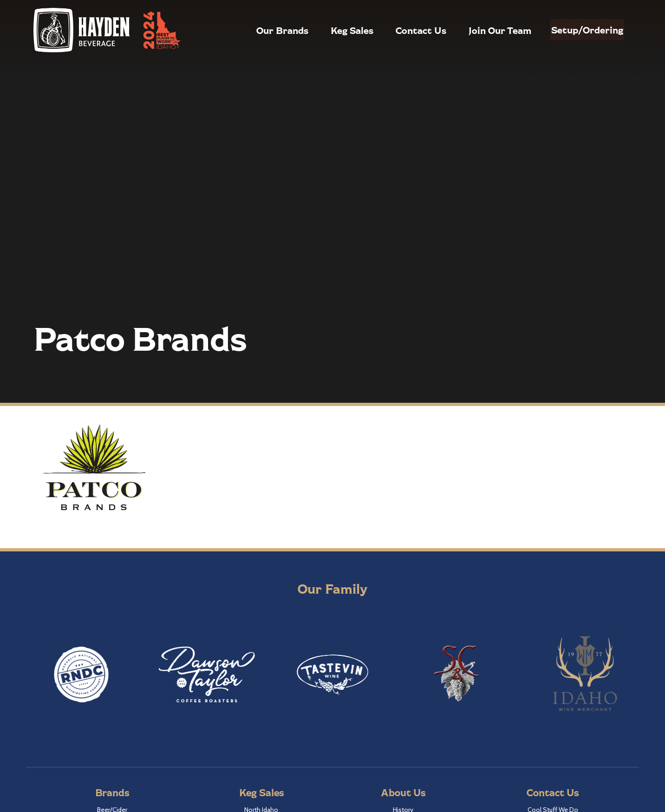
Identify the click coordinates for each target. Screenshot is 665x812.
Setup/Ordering (577, 30)
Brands (112, 792)
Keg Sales (332, 30)
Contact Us (401, 30)
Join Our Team (480, 30)
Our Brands (262, 30)
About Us (403, 792)
